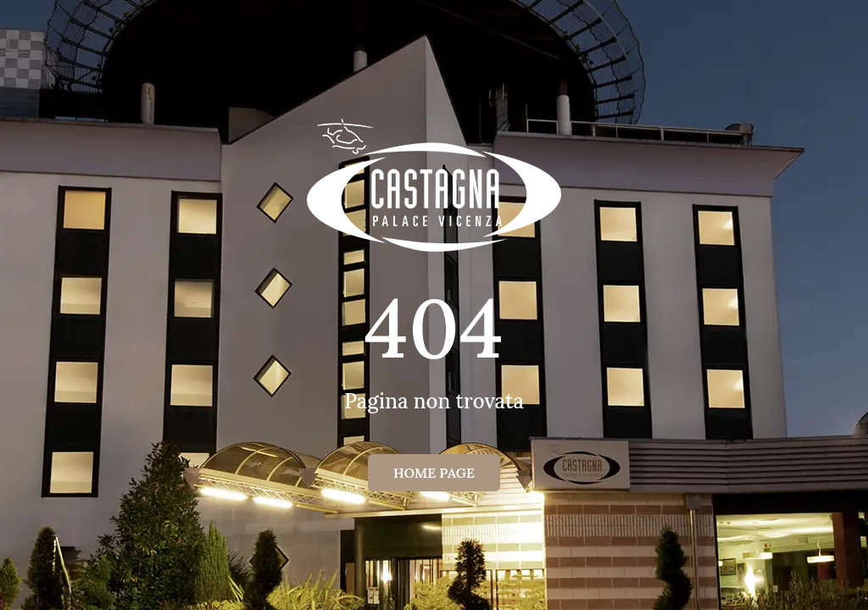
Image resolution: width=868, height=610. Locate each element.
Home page (434, 473)
